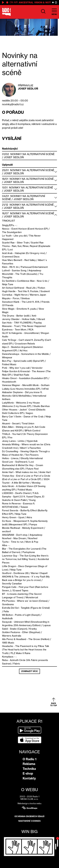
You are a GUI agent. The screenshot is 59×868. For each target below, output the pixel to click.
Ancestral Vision (32, 2)
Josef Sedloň (28, 89)
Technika (29, 769)
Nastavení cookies (30, 821)
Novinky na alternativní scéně (33, 154)
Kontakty (29, 778)
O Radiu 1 (29, 759)
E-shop (28, 773)
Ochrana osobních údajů (29, 816)
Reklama (29, 764)
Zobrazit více (29, 671)
